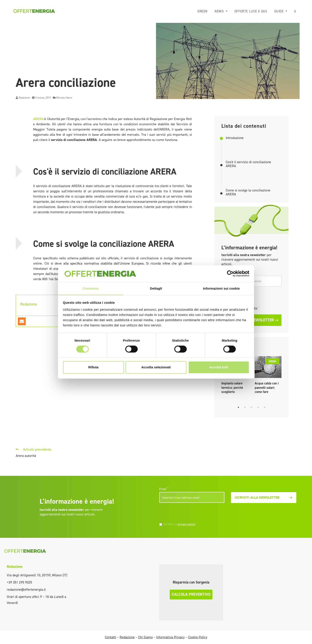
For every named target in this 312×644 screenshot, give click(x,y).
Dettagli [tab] (156, 288)
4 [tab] (258, 407)
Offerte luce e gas (251, 11)
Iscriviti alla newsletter (264, 497)
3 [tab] (251, 407)
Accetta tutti (219, 367)
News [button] (220, 11)
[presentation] (189, 513)
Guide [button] (280, 11)
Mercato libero (64, 98)
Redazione (24, 98)
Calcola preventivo (191, 594)
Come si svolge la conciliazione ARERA (248, 192)
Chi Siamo (145, 637)
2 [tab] (245, 407)
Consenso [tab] (91, 288)
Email (164, 489)
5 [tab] (265, 407)
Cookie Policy (198, 637)
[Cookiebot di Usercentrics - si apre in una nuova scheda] (230, 273)
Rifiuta (93, 367)
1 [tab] (238, 407)
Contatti (110, 637)
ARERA (38, 119)
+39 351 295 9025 (19, 582)
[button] (295, 11)
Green (203, 11)
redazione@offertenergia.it (26, 589)
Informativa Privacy (170, 637)
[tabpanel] (268, 376)
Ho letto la (181, 524)
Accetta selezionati (156, 367)
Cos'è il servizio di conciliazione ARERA (248, 164)
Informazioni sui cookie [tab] (221, 288)
